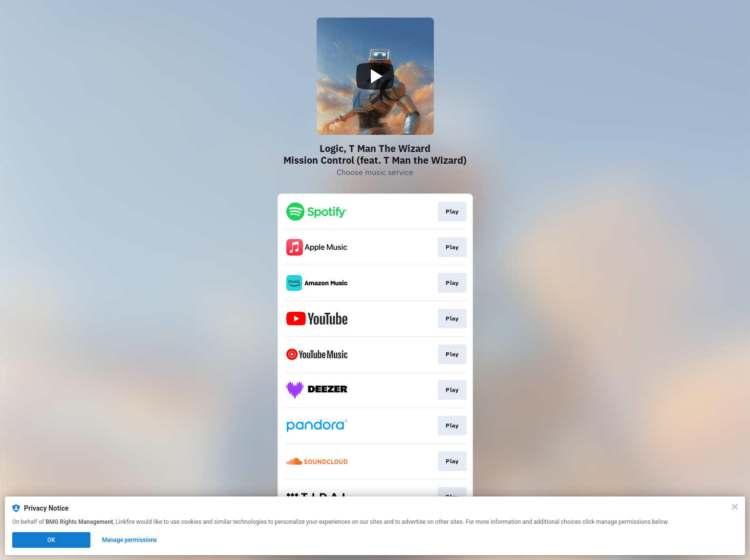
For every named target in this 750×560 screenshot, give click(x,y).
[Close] (735, 507)
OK (51, 540)
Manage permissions (130, 540)
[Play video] (375, 76)
